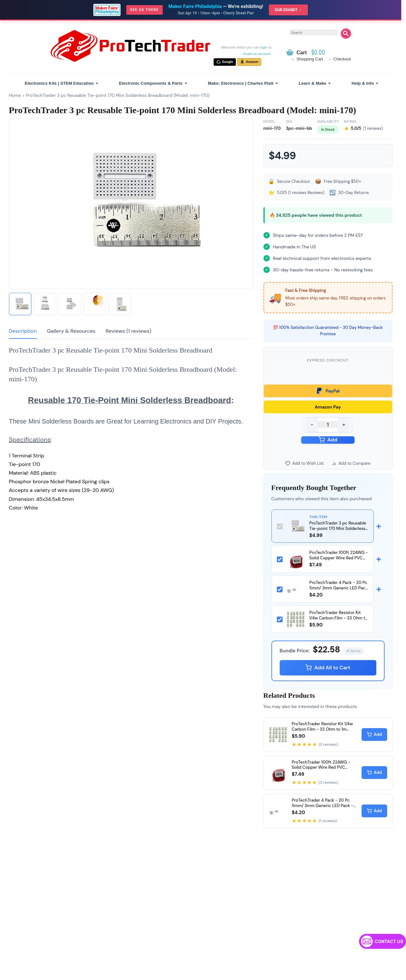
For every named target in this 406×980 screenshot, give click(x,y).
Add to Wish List (304, 463)
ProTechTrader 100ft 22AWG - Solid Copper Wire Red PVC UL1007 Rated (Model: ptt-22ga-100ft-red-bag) (339, 561)
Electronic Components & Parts (151, 83)
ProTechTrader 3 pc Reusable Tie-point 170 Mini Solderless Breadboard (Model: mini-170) (118, 95)
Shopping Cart (310, 59)
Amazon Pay (328, 407)
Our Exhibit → (288, 10)
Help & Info (363, 83)
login (264, 47)
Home (15, 95)
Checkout (342, 59)
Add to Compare (351, 463)
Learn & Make (313, 83)
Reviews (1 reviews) (128, 331)
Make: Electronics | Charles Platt (241, 83)
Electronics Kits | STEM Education (59, 83)
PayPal (328, 391)
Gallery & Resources (71, 331)
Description (23, 331)
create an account (257, 54)
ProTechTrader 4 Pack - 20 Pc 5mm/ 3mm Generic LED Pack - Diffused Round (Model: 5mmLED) (339, 591)
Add (328, 440)
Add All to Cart (328, 668)
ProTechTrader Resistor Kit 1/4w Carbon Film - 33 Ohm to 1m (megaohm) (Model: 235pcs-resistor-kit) (339, 621)
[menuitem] (60, 83)
